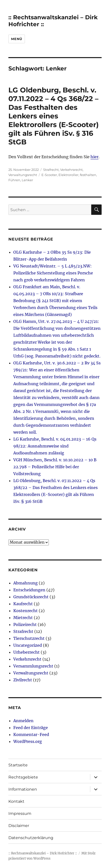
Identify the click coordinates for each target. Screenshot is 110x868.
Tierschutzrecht (29, 638)
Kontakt (16, 801)
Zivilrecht (23, 680)
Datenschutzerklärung (31, 838)
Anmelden (23, 721)
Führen (14, 180)
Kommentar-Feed (31, 734)
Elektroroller (68, 175)
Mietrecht (23, 618)
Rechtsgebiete (23, 777)
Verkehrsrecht (71, 170)
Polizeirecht (25, 624)
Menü (17, 39)
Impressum (20, 813)
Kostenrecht (26, 611)
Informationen (23, 789)
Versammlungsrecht (33, 666)
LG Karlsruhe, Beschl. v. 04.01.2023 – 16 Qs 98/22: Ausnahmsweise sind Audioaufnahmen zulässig (55, 446)
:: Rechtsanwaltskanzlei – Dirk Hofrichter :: (43, 853)
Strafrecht (51, 170)
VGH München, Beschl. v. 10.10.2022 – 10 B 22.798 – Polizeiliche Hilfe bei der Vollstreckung (55, 467)
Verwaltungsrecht (23, 175)
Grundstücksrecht (31, 597)
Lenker (27, 180)
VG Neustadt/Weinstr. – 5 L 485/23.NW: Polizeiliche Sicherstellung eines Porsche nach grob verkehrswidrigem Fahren (53, 273)
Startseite (18, 765)
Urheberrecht (27, 652)
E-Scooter (49, 175)
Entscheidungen (29, 590)
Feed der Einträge (31, 728)
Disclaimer (19, 826)
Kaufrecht (23, 604)
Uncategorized (28, 645)
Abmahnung (26, 583)
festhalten (88, 175)
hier (94, 157)
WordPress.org (28, 741)
